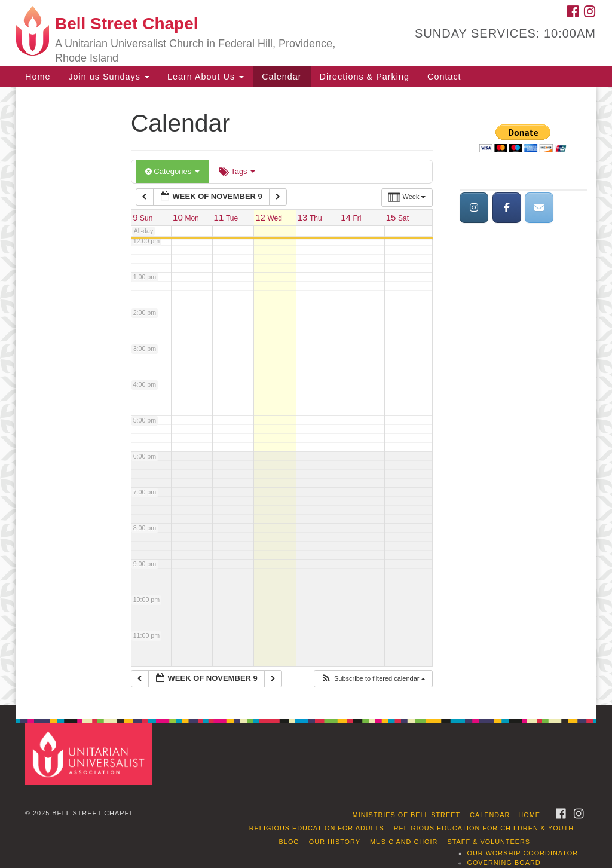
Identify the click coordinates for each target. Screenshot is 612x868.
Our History (335, 842)
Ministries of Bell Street (407, 815)
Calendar (281, 77)
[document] (306, 396)
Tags (237, 171)
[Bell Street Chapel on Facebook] (507, 208)
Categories (172, 171)
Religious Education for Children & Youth (484, 828)
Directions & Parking (365, 77)
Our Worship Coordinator (522, 853)
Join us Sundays (109, 77)
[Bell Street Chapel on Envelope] (539, 208)
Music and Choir (404, 842)
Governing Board (504, 863)
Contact (444, 77)
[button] (373, 679)
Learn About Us (206, 77)
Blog (289, 842)
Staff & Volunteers (489, 842)
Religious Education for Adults (317, 828)
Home (38, 77)
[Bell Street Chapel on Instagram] (474, 208)
